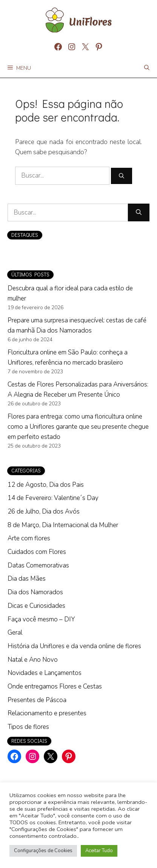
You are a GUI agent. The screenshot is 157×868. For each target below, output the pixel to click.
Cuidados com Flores (37, 552)
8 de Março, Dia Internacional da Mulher (63, 525)
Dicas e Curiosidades (36, 606)
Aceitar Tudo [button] (99, 851)
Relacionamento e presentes (47, 713)
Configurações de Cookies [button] (43, 851)
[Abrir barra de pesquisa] (147, 68)
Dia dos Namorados (35, 592)
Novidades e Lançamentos (45, 673)
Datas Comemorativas (38, 565)
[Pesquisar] (122, 176)
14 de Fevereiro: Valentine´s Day (53, 498)
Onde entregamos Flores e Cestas (55, 686)
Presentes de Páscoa (37, 700)
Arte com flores (29, 538)
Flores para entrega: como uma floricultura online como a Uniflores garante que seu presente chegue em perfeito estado (78, 427)
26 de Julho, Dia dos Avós (44, 511)
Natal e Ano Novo (33, 660)
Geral (15, 633)
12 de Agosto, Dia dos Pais (46, 485)
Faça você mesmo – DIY (41, 619)
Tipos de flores (28, 727)
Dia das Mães (27, 579)
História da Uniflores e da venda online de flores (74, 646)
